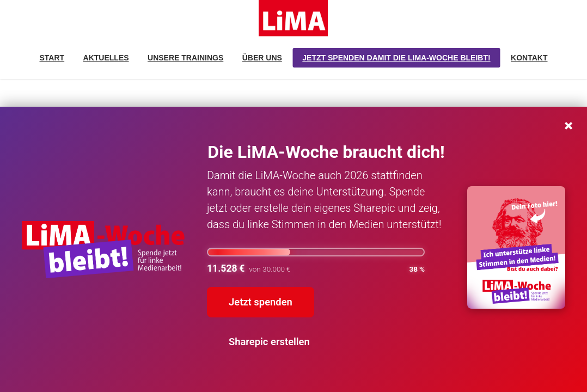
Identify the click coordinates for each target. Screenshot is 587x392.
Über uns (262, 58)
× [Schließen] (568, 124)
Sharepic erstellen (269, 342)
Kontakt (529, 58)
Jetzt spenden (261, 302)
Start (52, 58)
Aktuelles (106, 58)
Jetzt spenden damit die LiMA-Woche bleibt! (396, 58)
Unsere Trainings (185, 58)
